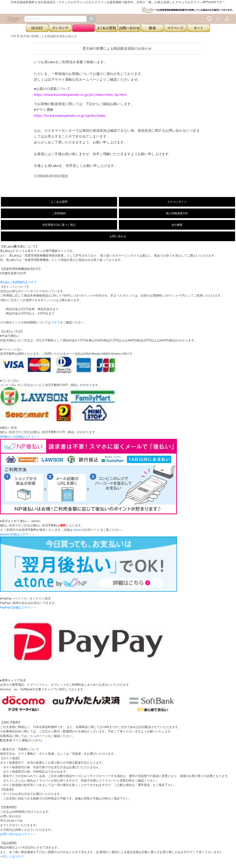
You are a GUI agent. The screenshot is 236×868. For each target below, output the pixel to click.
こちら (31, 736)
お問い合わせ (118, 236)
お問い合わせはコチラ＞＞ (18, 834)
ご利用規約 (59, 213)
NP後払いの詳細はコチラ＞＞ (20, 437)
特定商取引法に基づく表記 (59, 225)
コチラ (55, 322)
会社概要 (177, 225)
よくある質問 (59, 202)
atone (77, 530)
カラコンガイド (177, 202)
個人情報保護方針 (177, 213)
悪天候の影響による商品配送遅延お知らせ (49, 36)
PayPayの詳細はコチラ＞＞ (18, 607)
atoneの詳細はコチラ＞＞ (17, 534)
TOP (14, 36)
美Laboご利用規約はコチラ (18, 282)
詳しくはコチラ (13, 856)
